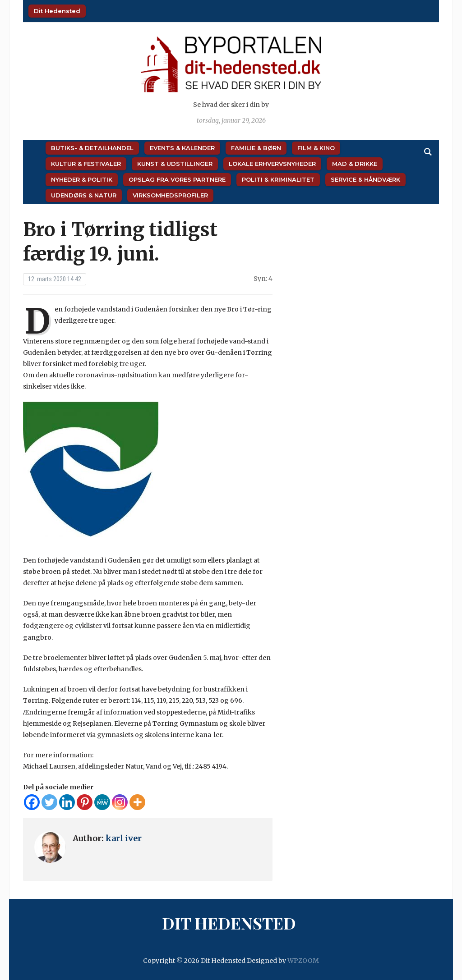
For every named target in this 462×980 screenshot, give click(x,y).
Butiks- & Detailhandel (92, 148)
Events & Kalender (182, 148)
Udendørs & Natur (84, 195)
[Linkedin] (67, 802)
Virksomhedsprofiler (170, 195)
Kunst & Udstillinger (175, 164)
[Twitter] (49, 802)
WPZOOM (303, 961)
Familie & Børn (256, 148)
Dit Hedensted (57, 11)
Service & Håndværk (365, 179)
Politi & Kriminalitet (278, 179)
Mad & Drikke (355, 164)
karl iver (124, 838)
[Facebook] (32, 802)
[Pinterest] (85, 802)
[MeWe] (102, 802)
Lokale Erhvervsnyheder (272, 164)
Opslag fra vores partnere (177, 179)
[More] (137, 802)
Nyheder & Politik (82, 179)
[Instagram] (120, 802)
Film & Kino (316, 148)
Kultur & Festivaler (86, 164)
